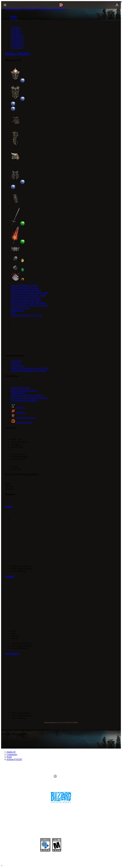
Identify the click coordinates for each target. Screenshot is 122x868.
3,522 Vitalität (17, 366)
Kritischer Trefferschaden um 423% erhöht (30, 368)
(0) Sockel (15, 363)
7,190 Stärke (16, 361)
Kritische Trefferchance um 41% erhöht (28, 371)
